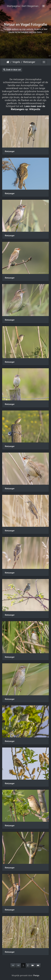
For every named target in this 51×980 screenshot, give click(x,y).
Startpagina (8, 62)
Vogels (16, 62)
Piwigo (36, 975)
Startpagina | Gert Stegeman (23, 6)
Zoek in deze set (12, 70)
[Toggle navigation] (43, 6)
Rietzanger (29, 62)
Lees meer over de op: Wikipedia (28, 108)
